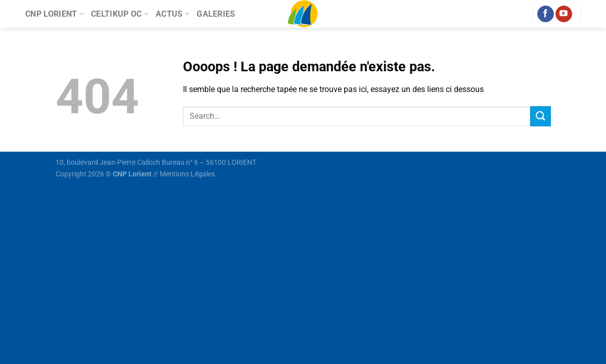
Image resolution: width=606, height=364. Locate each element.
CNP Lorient (55, 14)
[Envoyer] (540, 116)
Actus (173, 14)
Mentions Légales (187, 174)
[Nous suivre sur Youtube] (564, 14)
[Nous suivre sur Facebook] (546, 14)
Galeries (216, 14)
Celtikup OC (120, 14)
